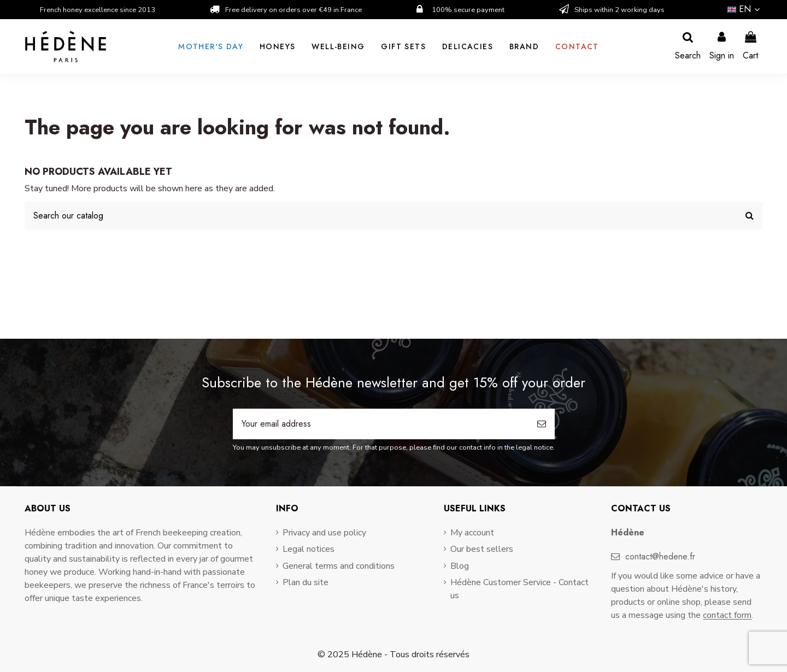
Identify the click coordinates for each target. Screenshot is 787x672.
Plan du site (306, 582)
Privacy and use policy (324, 533)
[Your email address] (381, 424)
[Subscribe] (542, 424)
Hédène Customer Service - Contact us (519, 589)
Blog (460, 566)
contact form (727, 615)
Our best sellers (482, 549)
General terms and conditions (339, 566)
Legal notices (309, 549)
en (745, 9)
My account (472, 533)
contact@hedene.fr (660, 556)
